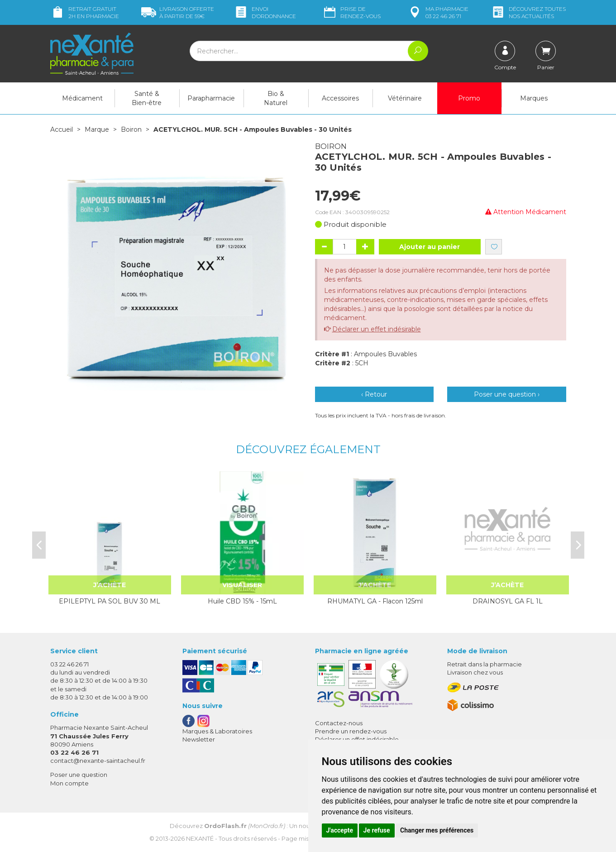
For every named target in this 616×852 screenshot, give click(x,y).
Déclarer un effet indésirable (377, 329)
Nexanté (200, 838)
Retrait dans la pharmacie (485, 664)
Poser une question (79, 775)
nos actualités (528, 12)
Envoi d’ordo (265, 12)
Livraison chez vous (475, 672)
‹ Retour (374, 394)
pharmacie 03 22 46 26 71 (438, 12)
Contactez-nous (339, 723)
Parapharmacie (211, 98)
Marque (97, 129)
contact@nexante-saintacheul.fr (98, 761)
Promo (469, 98)
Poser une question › (507, 394)
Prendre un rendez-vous (351, 731)
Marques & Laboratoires (217, 731)
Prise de (351, 12)
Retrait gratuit (85, 12)
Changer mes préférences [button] (437, 830)
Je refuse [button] (377, 830)
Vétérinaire (405, 98)
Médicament (82, 98)
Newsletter (199, 739)
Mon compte (69, 783)
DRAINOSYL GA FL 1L (508, 601)
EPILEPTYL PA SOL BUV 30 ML (110, 601)
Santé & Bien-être (147, 98)
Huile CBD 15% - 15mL (242, 601)
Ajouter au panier (430, 247)
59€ (178, 12)
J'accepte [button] (340, 830)
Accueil (62, 129)
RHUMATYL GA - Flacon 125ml (375, 601)
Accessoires (340, 98)
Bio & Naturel (276, 98)
